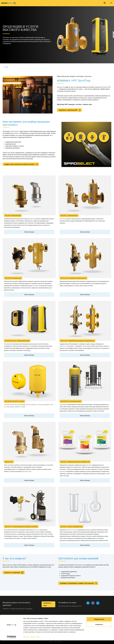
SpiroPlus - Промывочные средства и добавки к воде (75, 462)
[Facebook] (93, 603)
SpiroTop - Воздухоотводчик (13, 215)
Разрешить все (99, 623)
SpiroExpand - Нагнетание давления (71, 401)
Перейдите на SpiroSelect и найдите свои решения (77, 583)
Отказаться (99, 628)
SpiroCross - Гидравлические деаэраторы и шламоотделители (77, 341)
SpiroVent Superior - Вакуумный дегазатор (17, 341)
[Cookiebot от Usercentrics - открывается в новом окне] (12, 641)
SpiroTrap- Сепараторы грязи (13, 278)
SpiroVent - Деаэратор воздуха (69, 215)
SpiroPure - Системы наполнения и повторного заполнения (21, 527)
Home (7, 67)
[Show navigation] (111, 3)
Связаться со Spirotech (12, 573)
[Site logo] (9, 3)
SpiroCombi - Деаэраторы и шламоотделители (73, 278)
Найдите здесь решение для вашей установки (19, 164)
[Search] (105, 3)
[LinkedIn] (88, 603)
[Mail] (98, 603)
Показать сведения (30, 640)
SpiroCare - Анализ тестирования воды (71, 527)
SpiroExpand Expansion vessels (15, 401)
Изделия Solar (9, 462)
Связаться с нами (47, 604)
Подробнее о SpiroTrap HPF (68, 110)
